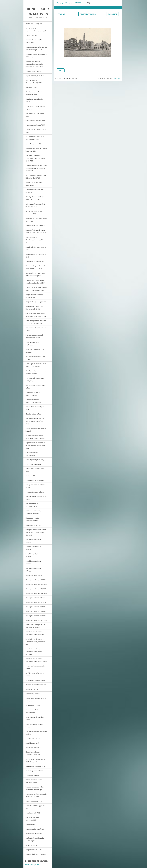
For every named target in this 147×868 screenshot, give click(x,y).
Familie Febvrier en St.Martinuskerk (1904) (33, 401)
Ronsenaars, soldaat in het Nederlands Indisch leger (35, 788)
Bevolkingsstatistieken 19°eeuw (33, 562)
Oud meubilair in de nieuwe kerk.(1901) (35, 379)
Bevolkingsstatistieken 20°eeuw (33, 570)
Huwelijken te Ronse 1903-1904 (36, 584)
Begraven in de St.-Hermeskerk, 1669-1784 (34, 82)
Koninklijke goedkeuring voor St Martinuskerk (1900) (36, 365)
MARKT (78, 3)
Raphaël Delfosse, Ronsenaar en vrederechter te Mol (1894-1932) (35, 445)
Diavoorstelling (88, 14)
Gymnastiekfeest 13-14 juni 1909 (35, 408)
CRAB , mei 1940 (31, 476)
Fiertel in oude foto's (32, 743)
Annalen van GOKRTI (33, 739)
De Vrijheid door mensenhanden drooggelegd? (36, 29)
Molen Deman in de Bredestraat (32, 343)
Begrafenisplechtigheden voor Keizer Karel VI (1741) (36, 177)
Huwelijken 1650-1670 (33, 747)
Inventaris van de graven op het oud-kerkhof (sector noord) (36, 660)
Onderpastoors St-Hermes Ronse (34, 726)
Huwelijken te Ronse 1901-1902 (36, 580)
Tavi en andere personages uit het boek (36, 430)
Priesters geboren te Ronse (35, 771)
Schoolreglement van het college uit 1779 (34, 213)
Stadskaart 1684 (31, 87)
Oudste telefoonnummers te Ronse (35, 667)
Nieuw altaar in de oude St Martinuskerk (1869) (34, 308)
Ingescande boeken (32, 775)
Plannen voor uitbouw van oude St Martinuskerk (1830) (35, 282)
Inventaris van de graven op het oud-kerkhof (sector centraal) (35, 652)
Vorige (62, 14)
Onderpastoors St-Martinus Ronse (35, 718)
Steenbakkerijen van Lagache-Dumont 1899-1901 (36, 372)
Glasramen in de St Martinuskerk (32, 454)
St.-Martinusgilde (31, 845)
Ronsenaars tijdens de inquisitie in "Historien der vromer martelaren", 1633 (34, 64)
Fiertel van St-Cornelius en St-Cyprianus (36, 108)
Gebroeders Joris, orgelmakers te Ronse (36, 387)
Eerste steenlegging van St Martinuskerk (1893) (34, 336)
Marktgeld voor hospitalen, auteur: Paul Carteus (35, 198)
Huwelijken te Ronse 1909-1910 (36, 598)
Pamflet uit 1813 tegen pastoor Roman (36, 248)
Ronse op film (30, 825)
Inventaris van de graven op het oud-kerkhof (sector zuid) (35, 633)
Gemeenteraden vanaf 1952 (35, 829)
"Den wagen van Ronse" (34, 71)
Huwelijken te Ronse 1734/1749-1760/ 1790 (33, 753)
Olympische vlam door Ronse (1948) (35, 486)
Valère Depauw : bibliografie (35, 480)
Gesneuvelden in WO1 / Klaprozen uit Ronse (33, 512)
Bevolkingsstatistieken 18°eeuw (33, 555)
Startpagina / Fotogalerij (34, 24)
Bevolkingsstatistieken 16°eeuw (33, 541)
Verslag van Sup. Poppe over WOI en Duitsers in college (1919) (35, 421)
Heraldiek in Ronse (32, 689)
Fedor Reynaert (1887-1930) (35, 460)
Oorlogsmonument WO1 (34, 525)
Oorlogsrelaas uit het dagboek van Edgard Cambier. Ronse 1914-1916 (36, 532)
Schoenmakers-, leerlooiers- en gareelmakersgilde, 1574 (36, 48)
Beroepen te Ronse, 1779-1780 (35, 226)
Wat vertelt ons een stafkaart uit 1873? (35, 358)
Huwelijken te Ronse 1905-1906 (36, 589)
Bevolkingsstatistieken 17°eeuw (33, 548)
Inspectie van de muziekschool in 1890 (36, 329)
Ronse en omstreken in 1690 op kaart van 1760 (36, 150)
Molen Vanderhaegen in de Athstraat (35, 351)
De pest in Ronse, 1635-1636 (35, 76)
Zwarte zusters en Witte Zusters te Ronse (34, 781)
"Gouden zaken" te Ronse (34, 414)
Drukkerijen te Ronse (33, 705)
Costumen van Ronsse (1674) (35, 121)
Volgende (113, 14)
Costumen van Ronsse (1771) (35, 125)
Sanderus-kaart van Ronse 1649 (35, 115)
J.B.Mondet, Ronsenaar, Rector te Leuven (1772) (36, 205)
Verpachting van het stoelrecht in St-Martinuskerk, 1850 (36, 322)
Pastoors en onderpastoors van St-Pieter (36, 733)
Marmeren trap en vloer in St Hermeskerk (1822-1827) (35, 267)
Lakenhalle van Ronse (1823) (35, 261)
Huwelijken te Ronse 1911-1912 (36, 602)
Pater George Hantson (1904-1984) (35, 470)
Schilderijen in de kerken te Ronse (35, 674)
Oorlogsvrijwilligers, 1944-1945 (36, 854)
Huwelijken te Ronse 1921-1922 (36, 616)
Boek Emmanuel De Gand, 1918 (36, 766)
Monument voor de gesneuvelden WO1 (32, 519)
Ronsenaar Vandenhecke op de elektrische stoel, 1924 (36, 795)
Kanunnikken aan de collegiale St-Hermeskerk (36, 56)
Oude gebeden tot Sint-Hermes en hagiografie (36, 700)
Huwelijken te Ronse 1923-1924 (36, 620)
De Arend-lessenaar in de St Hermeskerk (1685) (35, 138)
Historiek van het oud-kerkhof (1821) (36, 256)
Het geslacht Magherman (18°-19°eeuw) (34, 296)
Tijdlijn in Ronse (31, 35)
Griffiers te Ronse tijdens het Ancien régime (35, 839)
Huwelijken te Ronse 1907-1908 (36, 593)
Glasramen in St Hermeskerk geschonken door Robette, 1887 (36, 315)
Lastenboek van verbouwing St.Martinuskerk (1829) (35, 274)
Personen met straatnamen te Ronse (36, 498)
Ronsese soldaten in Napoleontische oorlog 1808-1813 (35, 240)
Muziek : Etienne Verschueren (36, 685)
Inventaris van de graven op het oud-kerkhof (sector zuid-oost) (35, 642)
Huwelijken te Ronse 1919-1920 (36, 611)
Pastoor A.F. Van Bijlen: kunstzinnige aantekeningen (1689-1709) (35, 158)
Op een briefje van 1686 (33, 144)
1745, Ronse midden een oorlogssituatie (34, 184)
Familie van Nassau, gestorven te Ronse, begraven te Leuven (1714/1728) (36, 168)
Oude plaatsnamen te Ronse (35, 492)
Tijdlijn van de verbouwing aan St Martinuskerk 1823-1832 (36, 289)
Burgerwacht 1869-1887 (34, 850)
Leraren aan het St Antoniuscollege (32, 505)
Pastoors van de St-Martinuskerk (32, 711)
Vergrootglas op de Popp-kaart (36, 302)
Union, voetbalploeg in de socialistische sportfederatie (35, 437)
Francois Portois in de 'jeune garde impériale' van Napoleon (36, 231)
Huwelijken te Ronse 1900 (34, 575)
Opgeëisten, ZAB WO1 (33, 813)
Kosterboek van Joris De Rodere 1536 (34, 41)
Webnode (117, 78)
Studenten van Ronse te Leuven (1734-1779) (36, 220)
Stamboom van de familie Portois (34, 100)
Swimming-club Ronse (33, 464)
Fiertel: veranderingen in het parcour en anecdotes (35, 626)
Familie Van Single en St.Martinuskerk (33, 394)
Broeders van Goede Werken (35, 680)
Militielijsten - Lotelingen (34, 834)
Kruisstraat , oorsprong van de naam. (36, 131)
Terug (61, 70)
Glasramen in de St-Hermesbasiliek (32, 819)
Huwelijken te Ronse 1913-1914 (36, 607)
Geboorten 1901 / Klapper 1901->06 (36, 807)
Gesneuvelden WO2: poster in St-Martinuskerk (35, 760)
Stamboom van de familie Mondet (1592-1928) (34, 93)
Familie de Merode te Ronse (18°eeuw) (35, 191)
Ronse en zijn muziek (33, 694)
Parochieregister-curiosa (34, 801)
